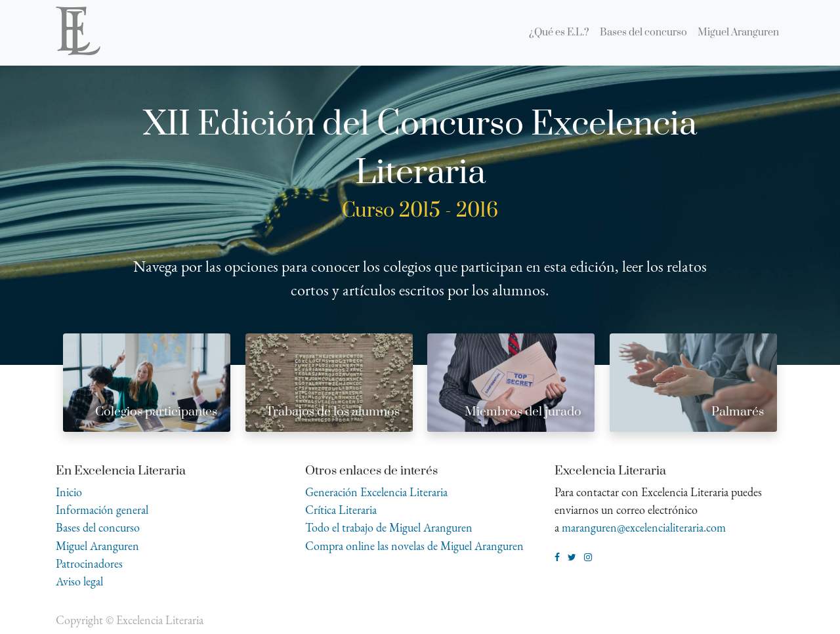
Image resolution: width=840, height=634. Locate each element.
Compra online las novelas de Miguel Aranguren (414, 546)
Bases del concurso (98, 527)
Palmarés (738, 412)
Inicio (69, 492)
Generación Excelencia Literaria (376, 492)
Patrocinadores (89, 563)
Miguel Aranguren (97, 546)
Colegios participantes (156, 412)
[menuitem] (559, 33)
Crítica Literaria (341, 510)
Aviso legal (79, 581)
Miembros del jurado (523, 412)
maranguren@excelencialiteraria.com (644, 527)
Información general (102, 510)
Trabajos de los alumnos (333, 412)
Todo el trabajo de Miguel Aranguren (389, 527)
